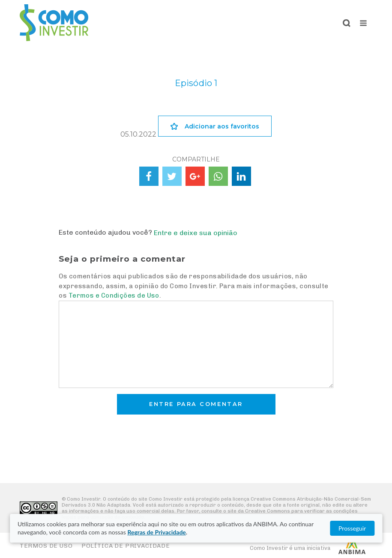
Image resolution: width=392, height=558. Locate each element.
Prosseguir (352, 528)
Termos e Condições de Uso (114, 295)
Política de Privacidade (126, 546)
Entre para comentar (196, 404)
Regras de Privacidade (156, 532)
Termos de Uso (46, 546)
